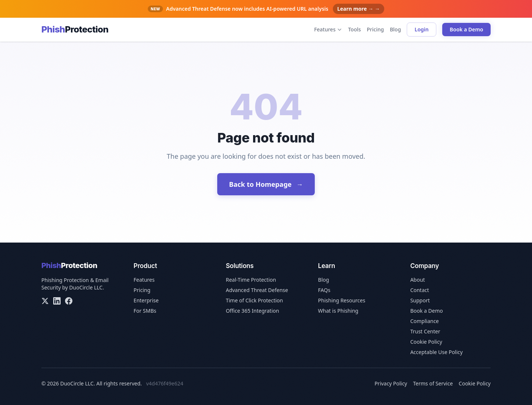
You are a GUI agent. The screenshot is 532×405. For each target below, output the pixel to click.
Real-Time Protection (251, 280)
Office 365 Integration (252, 311)
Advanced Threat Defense (257, 290)
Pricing (375, 29)
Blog (395, 29)
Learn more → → (359, 9)
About (417, 280)
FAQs (324, 290)
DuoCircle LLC (86, 287)
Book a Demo (466, 29)
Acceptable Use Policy (436, 352)
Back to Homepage (266, 184)
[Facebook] (69, 301)
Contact (420, 290)
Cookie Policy (426, 342)
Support (420, 300)
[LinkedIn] (57, 301)
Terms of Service (433, 383)
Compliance (424, 321)
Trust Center (425, 331)
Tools (354, 29)
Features (328, 29)
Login (422, 29)
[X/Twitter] (45, 301)
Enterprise (146, 300)
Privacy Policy (391, 383)
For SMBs (145, 311)
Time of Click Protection (254, 300)
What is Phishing (338, 311)
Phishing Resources (342, 300)
